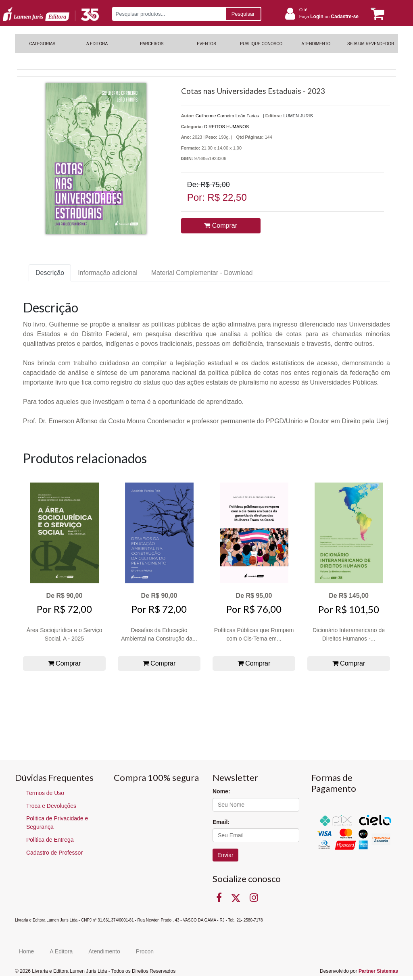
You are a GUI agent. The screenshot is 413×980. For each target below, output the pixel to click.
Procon (145, 951)
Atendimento (104, 951)
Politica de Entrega (50, 840)
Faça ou (329, 17)
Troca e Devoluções (51, 806)
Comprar (221, 226)
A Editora (61, 951)
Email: (221, 822)
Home (26, 951)
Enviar (225, 855)
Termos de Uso (45, 793)
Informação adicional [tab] (108, 273)
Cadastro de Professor (54, 853)
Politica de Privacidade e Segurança (57, 823)
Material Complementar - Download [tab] (202, 273)
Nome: (221, 791)
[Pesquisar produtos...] (169, 14)
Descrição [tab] (50, 273)
